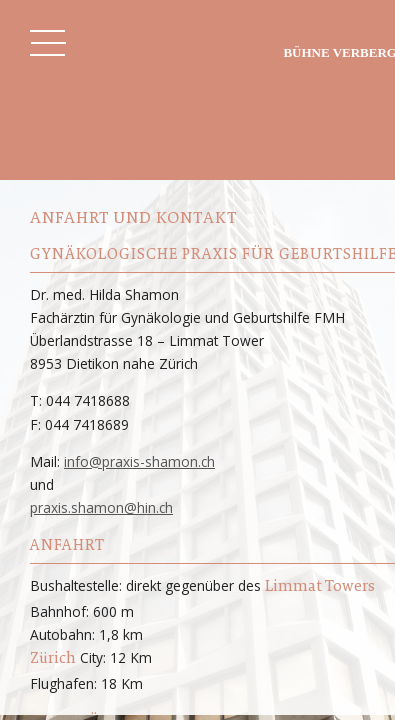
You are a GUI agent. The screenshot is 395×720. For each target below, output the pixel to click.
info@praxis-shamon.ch (139, 461)
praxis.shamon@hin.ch (101, 507)
